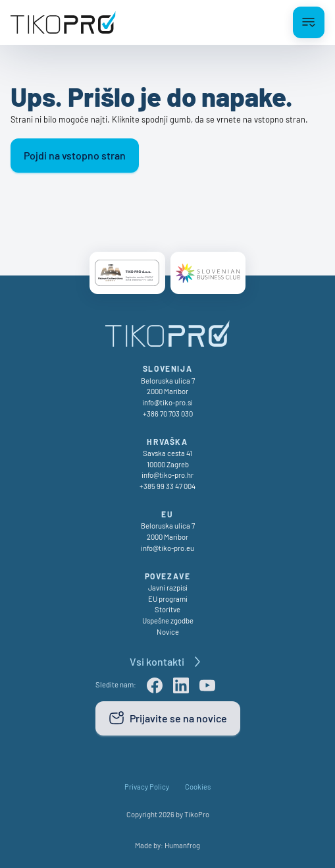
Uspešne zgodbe (168, 621)
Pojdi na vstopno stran (75, 155)
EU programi (168, 599)
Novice (168, 632)
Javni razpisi (168, 588)
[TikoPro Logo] (63, 22)
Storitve (167, 609)
